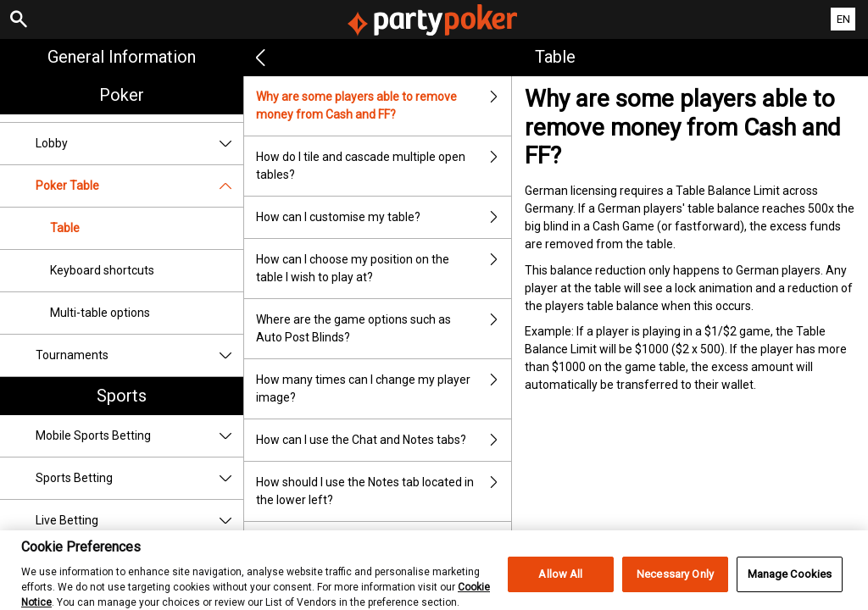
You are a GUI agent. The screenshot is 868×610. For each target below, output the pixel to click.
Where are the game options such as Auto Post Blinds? (384, 329)
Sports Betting (139, 478)
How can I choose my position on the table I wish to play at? (384, 269)
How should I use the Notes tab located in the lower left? (384, 491)
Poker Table (139, 186)
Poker (122, 95)
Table (65, 228)
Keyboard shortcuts (102, 270)
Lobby (139, 144)
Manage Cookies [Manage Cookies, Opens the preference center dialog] (790, 584)
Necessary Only (675, 584)
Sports (122, 396)
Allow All (560, 584)
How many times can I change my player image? (384, 389)
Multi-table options (100, 313)
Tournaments (139, 355)
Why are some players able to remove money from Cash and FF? (384, 106)
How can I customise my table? (384, 217)
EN (843, 19)
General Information (122, 57)
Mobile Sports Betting (139, 436)
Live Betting (139, 521)
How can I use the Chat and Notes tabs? (384, 440)
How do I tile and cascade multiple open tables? (384, 166)
